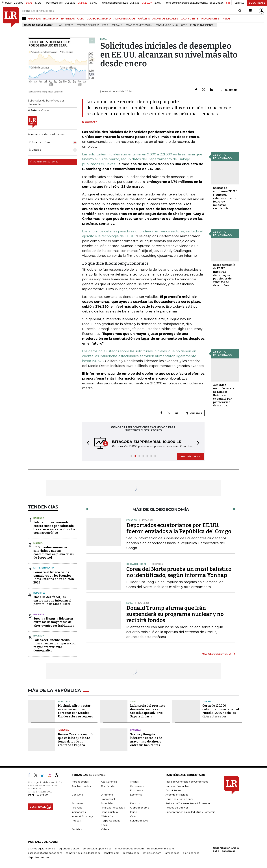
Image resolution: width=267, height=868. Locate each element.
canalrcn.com (111, 853)
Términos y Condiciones (179, 799)
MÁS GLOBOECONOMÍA (216, 654)
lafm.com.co (172, 853)
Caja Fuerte (108, 786)
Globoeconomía (140, 808)
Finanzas (77, 808)
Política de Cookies (177, 808)
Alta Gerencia (109, 782)
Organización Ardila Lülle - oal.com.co (226, 849)
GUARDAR (228, 90)
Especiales (107, 803)
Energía (38, 543)
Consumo (77, 795)
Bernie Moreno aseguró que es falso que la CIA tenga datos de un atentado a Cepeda (75, 740)
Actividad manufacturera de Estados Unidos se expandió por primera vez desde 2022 (224, 395)
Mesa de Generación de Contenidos (187, 782)
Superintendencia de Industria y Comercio (190, 812)
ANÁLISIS (144, 19)
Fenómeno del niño (167, 25)
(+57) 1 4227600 (38, 795)
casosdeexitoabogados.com (45, 853)
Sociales (77, 829)
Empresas (77, 803)
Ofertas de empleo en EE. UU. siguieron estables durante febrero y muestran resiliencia (225, 198)
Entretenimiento (44, 568)
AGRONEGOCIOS (124, 19)
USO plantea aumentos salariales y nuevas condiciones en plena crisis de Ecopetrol (54, 553)
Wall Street (66, 25)
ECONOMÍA (51, 19)
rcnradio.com (131, 853)
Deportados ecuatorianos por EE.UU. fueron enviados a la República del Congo (179, 528)
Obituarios (107, 816)
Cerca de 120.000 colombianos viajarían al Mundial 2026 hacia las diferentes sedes (221, 711)
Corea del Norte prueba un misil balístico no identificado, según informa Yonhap (179, 572)
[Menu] (25, 18)
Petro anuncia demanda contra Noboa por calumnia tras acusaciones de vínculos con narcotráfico (54, 527)
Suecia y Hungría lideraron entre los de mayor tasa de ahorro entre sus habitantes (54, 622)
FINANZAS (34, 19)
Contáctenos (173, 790)
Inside (134, 812)
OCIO (81, 19)
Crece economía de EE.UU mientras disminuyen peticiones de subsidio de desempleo (224, 275)
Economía (136, 795)
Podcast (77, 821)
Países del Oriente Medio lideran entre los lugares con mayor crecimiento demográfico (55, 645)
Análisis (134, 782)
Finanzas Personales (113, 808)
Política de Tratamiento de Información (188, 803)
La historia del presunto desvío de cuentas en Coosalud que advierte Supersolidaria (148, 711)
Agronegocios (80, 782)
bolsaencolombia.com (161, 849)
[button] (87, 443)
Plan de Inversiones (202, 25)
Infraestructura (109, 812)
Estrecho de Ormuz (88, 25)
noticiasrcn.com (152, 853)
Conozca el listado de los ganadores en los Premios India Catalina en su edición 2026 (54, 577)
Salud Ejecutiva (139, 821)
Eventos (135, 803)
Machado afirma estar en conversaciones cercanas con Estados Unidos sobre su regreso (76, 711)
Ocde (184, 25)
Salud (134, 701)
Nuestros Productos (177, 786)
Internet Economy (82, 816)
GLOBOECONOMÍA (99, 19)
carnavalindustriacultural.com (83, 853)
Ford (105, 25)
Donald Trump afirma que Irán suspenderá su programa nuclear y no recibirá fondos (175, 614)
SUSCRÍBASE (257, 3)
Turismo (207, 701)
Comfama (117, 25)
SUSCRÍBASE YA (190, 456)
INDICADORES (210, 19)
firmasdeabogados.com (129, 849)
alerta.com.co (191, 853)
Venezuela (64, 701)
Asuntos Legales (81, 786)
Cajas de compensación (139, 25)
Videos (105, 829)
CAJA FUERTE (189, 19)
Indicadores (79, 812)
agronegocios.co (69, 849)
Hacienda (39, 518)
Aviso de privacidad (177, 795)
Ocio (133, 816)
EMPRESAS (68, 19)
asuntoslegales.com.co (42, 849)
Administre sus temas (44, 162)
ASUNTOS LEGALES (165, 19)
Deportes (39, 593)
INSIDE (226, 19)
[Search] (240, 11)
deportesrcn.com (38, 857)
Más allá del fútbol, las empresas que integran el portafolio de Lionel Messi (53, 601)
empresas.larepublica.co (97, 849)
